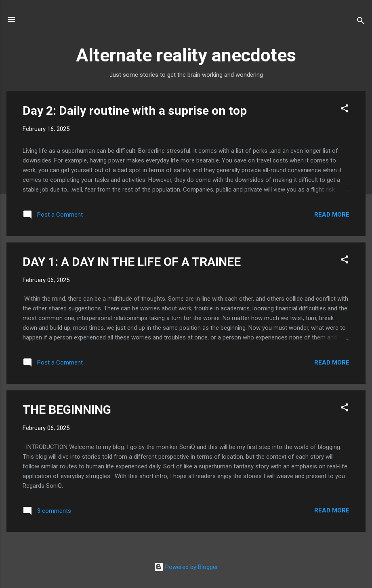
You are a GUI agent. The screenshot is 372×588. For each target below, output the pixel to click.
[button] (345, 110)
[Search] (361, 22)
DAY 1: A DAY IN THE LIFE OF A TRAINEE (132, 262)
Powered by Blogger (186, 567)
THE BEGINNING (67, 410)
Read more (332, 215)
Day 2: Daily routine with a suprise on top (135, 111)
